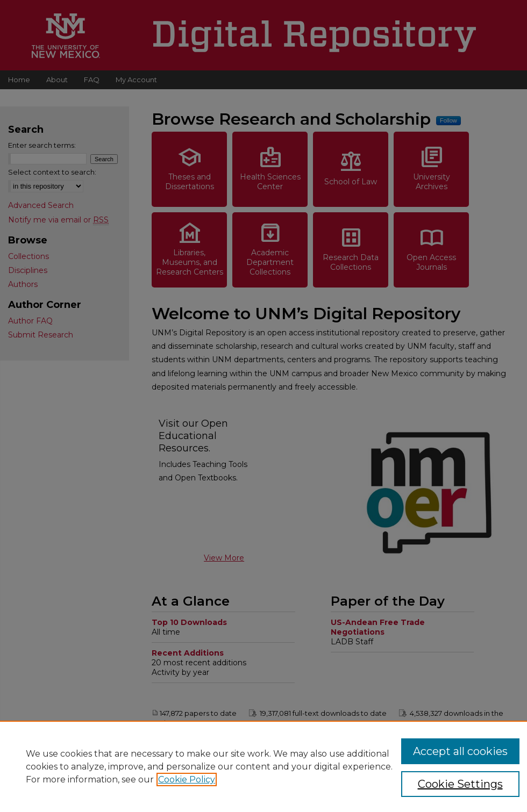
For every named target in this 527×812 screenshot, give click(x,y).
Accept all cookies (460, 751)
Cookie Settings (460, 784)
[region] (263, 766)
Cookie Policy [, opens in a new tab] (187, 779)
